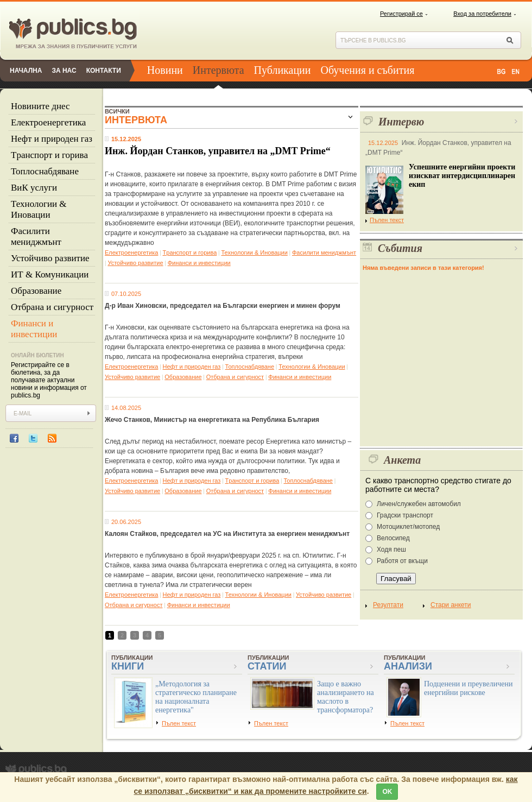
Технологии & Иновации (39, 209)
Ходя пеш (391, 550)
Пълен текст (385, 220)
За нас (64, 71)
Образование (36, 291)
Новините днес (40, 106)
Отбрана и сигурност (52, 307)
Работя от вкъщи (402, 561)
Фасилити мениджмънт (36, 236)
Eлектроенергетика (48, 122)
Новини (165, 70)
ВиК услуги (34, 188)
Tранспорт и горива (49, 155)
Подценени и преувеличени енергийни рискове (468, 688)
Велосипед (393, 538)
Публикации (283, 70)
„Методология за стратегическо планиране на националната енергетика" (196, 697)
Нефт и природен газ (52, 139)
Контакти (104, 71)
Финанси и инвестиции (34, 329)
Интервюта (218, 70)
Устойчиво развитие (50, 258)
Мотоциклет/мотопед (408, 527)
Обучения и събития (368, 70)
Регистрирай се (401, 14)
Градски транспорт (405, 515)
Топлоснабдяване (45, 171)
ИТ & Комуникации (50, 274)
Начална (26, 71)
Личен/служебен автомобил (419, 504)
